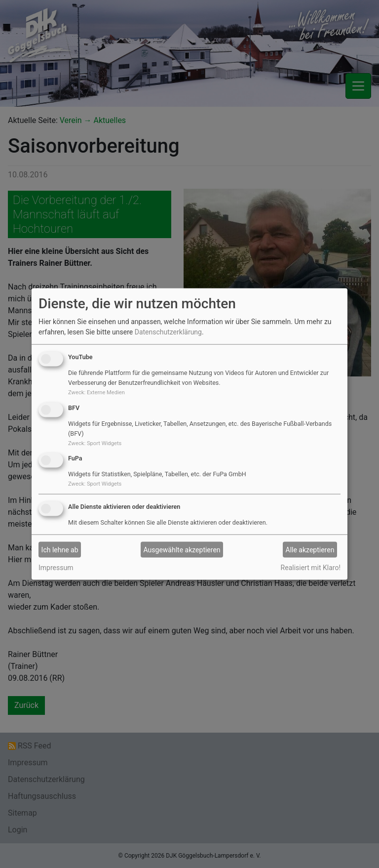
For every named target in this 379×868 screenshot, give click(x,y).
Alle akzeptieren (310, 549)
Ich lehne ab (60, 549)
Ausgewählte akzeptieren (182, 549)
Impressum (56, 568)
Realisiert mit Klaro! (311, 568)
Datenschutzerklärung (168, 332)
